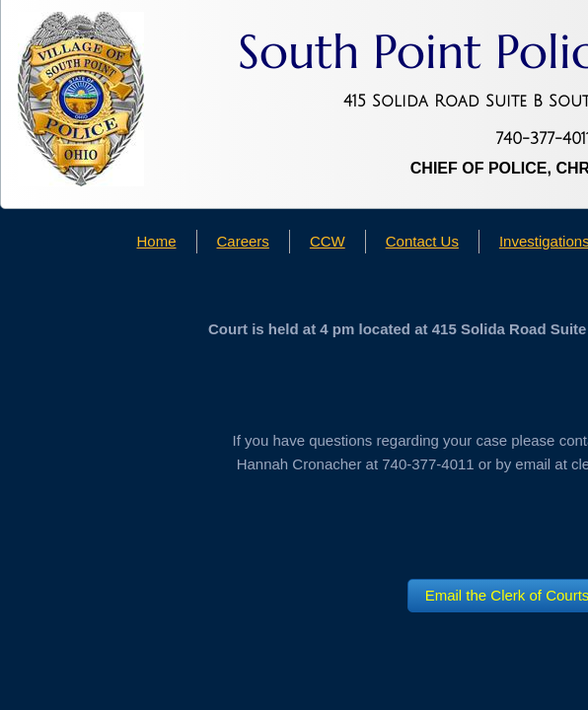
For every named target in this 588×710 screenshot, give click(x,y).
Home (157, 241)
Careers (243, 241)
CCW (328, 241)
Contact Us (422, 241)
